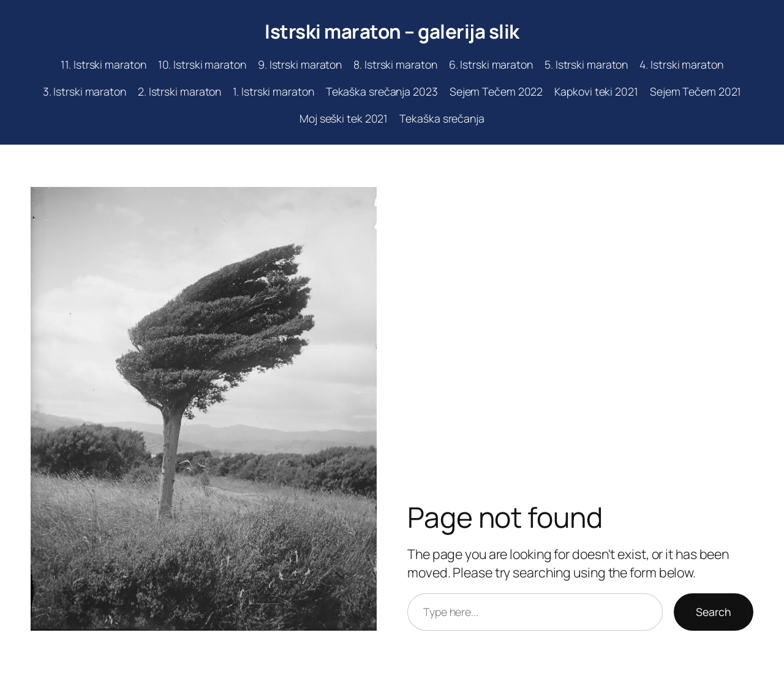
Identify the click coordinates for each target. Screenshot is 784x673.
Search (714, 612)
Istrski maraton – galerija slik (392, 31)
